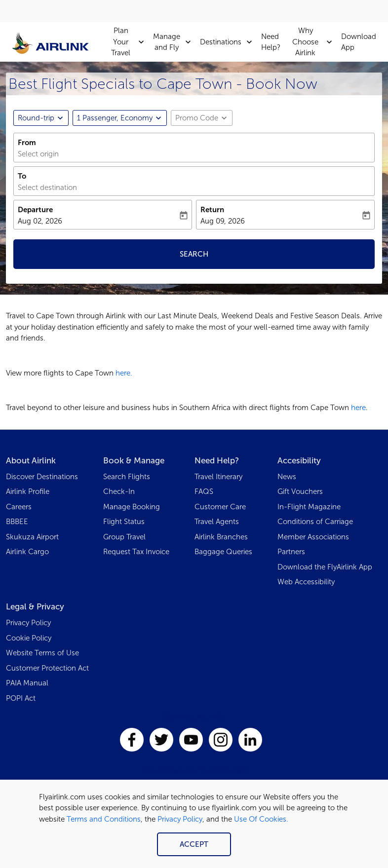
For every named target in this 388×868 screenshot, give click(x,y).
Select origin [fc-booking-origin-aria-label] (38, 154)
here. (124, 373)
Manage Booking (132, 507)
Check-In (119, 491)
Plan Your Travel (130, 42)
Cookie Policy (29, 638)
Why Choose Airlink (315, 42)
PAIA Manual (27, 683)
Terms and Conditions (104, 819)
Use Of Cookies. (261, 819)
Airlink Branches (221, 537)
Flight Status (124, 522)
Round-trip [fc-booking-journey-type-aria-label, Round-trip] (36, 118)
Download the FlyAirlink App (325, 567)
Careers (19, 507)
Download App (359, 42)
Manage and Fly (175, 42)
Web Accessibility (306, 582)
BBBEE (17, 522)
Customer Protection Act (47, 668)
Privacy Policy (180, 819)
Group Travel (124, 537)
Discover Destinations (42, 477)
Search (194, 254)
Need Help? (271, 42)
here (358, 408)
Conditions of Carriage (315, 522)
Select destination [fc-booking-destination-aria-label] (47, 188)
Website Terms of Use (42, 653)
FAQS (204, 491)
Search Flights (127, 477)
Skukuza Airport (32, 537)
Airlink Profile (28, 491)
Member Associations (313, 537)
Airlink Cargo (27, 552)
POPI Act (21, 698)
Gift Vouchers (300, 491)
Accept (194, 844)
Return (212, 210)
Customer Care (220, 507)
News (287, 477)
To (22, 176)
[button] (120, 118)
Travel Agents (217, 522)
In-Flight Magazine (309, 507)
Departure (35, 210)
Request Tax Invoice (136, 552)
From (27, 143)
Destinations (229, 42)
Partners (291, 552)
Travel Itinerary (218, 477)
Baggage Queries (223, 552)
